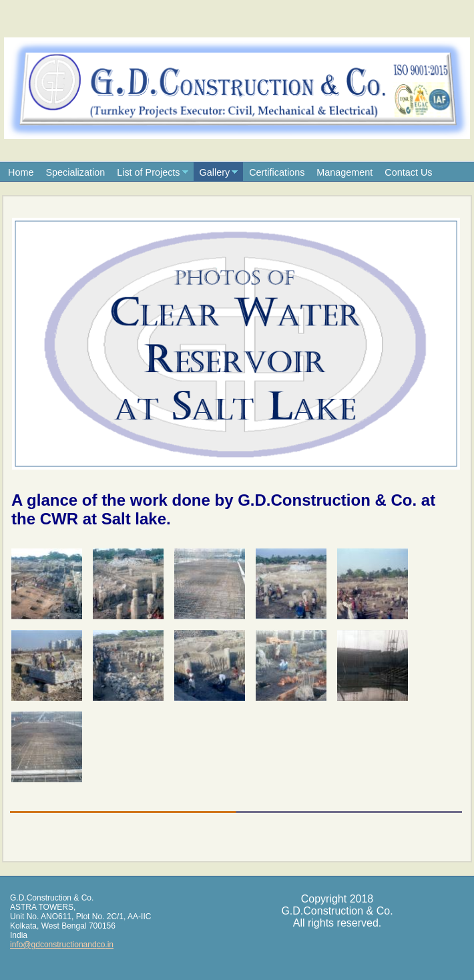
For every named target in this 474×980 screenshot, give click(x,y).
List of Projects (148, 172)
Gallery (215, 172)
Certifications (277, 172)
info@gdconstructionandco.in (62, 945)
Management (344, 172)
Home (21, 172)
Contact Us (408, 172)
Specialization (75, 172)
